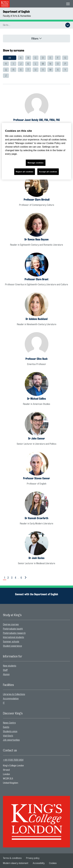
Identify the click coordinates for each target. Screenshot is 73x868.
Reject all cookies (25, 172)
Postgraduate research (14, 633)
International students (13, 637)
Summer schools (11, 642)
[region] (36, 151)
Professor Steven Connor (36, 478)
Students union (10, 731)
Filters (37, 38)
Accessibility (39, 863)
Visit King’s (8, 736)
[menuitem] (10, 58)
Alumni (6, 674)
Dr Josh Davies (36, 558)
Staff (5, 670)
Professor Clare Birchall (37, 200)
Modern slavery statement (16, 863)
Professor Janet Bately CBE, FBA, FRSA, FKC (37, 120)
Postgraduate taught (13, 629)
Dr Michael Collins (36, 399)
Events (6, 727)
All (10, 58)
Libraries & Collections (14, 694)
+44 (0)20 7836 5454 (13, 760)
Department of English (16, 12)
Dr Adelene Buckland (37, 319)
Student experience (12, 646)
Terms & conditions (12, 858)
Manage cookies (36, 163)
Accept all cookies (48, 172)
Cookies (53, 863)
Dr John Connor (36, 438)
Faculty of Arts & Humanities (17, 16)
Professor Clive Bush (36, 359)
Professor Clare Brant (36, 279)
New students (10, 666)
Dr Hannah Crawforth (36, 518)
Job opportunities (11, 740)
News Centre (9, 723)
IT (4, 703)
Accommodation (11, 699)
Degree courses (11, 624)
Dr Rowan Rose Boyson (36, 239)
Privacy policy (33, 858)
